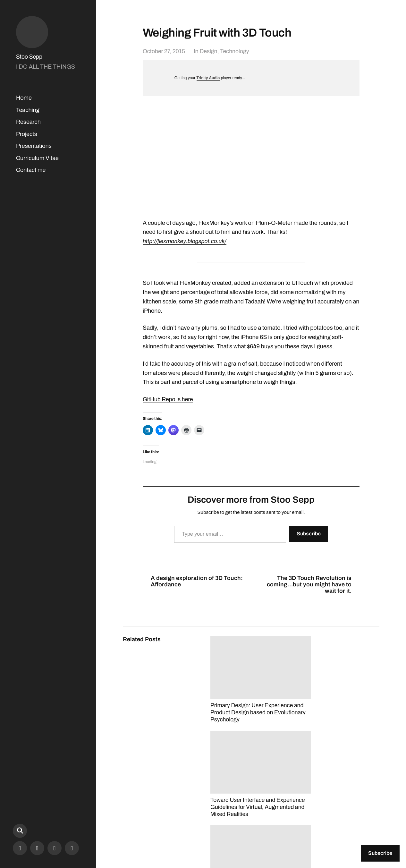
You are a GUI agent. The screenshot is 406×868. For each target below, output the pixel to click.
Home (24, 98)
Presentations (34, 146)
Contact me (31, 170)
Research (28, 122)
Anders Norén (344, 840)
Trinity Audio (208, 78)
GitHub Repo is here (169, 399)
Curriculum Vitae (37, 158)
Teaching (28, 110)
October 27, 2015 (165, 51)
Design (210, 51)
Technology (237, 51)
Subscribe (309, 533)
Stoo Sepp (30, 57)
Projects (27, 134)
